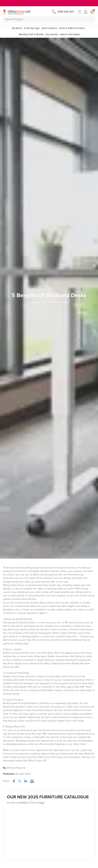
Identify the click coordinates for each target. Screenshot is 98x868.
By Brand (17, 28)
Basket (92, 12)
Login (86, 12)
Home (31, 302)
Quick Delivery (49, 28)
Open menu (80, 12)
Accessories (52, 34)
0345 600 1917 (66, 12)
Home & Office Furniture (72, 28)
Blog (38, 302)
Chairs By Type (32, 28)
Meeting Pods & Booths (31, 34)
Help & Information (70, 34)
